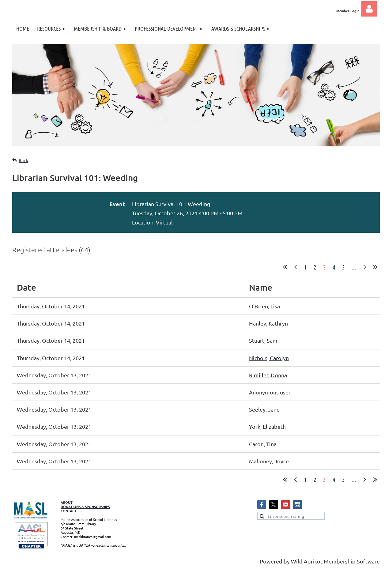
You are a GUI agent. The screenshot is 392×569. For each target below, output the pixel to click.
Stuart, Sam (263, 340)
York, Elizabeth (267, 426)
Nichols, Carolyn (269, 358)
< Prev (296, 267)
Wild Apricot (307, 561)
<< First (285, 267)
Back (23, 160)
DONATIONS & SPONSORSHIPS (85, 507)
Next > (365, 267)
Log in (369, 9)
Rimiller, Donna (268, 375)
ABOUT (67, 502)
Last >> (375, 267)
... (354, 267)
